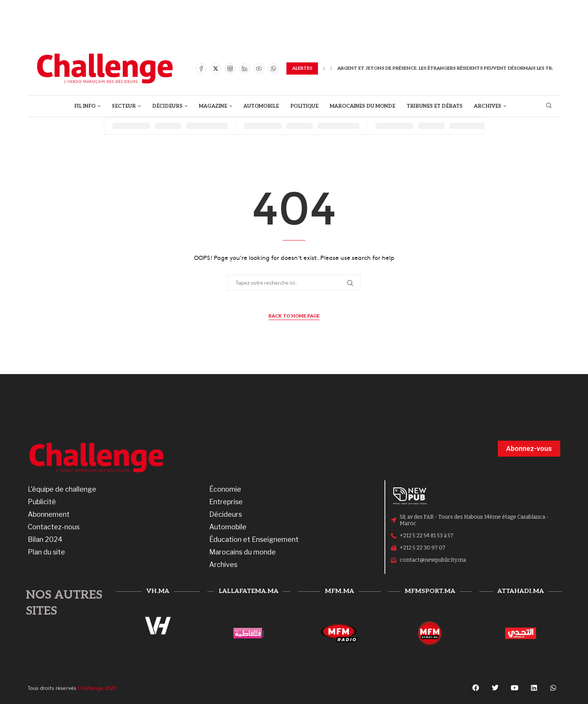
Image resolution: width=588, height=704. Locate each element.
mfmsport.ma (430, 591)
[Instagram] (230, 68)
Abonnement (49, 514)
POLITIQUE (304, 106)
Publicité (42, 502)
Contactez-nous (54, 527)
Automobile (228, 527)
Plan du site (46, 552)
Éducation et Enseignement (254, 540)
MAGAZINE (213, 106)
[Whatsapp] (273, 68)
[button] (324, 68)
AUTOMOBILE (261, 106)
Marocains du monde (242, 552)
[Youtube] (259, 68)
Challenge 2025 (97, 688)
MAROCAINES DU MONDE (362, 106)
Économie (225, 489)
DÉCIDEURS (167, 106)
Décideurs (226, 514)
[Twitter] (216, 68)
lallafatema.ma (249, 591)
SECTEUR (124, 106)
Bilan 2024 (45, 540)
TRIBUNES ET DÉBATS (435, 106)
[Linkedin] (245, 68)
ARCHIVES (488, 106)
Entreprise (226, 502)
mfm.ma (339, 591)
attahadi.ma (521, 591)
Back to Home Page (294, 316)
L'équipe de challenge (62, 489)
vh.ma (158, 591)
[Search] (549, 106)
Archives (223, 565)
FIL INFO (85, 106)
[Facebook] (201, 68)
